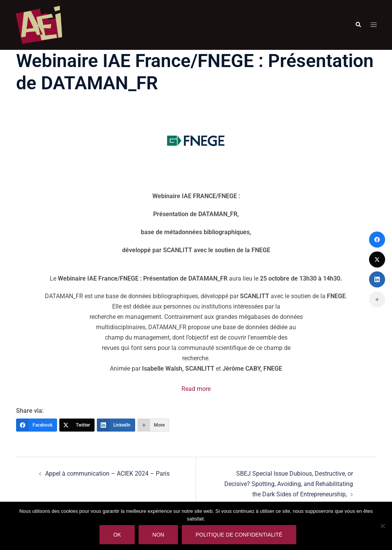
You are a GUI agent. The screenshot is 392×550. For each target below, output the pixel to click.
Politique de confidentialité (239, 535)
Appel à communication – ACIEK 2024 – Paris (107, 474)
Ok (117, 535)
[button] (358, 25)
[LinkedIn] (116, 425)
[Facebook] (37, 425)
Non (158, 535)
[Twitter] (77, 425)
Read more (196, 389)
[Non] (382, 526)
